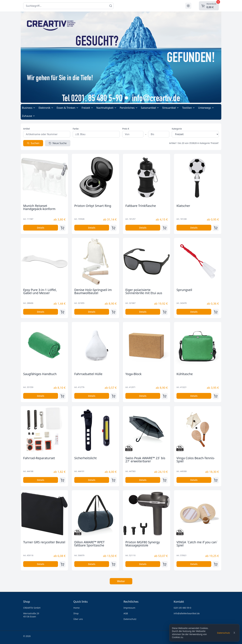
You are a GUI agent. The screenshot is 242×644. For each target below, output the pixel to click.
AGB (126, 613)
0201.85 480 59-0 (182, 608)
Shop (76, 613)
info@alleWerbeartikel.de (187, 613)
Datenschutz (224, 633)
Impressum (129, 608)
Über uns (78, 619)
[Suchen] (111, 6)
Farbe (76, 129)
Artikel (26, 129)
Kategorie (177, 129)
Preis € (126, 129)
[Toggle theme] (188, 6)
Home (76, 608)
